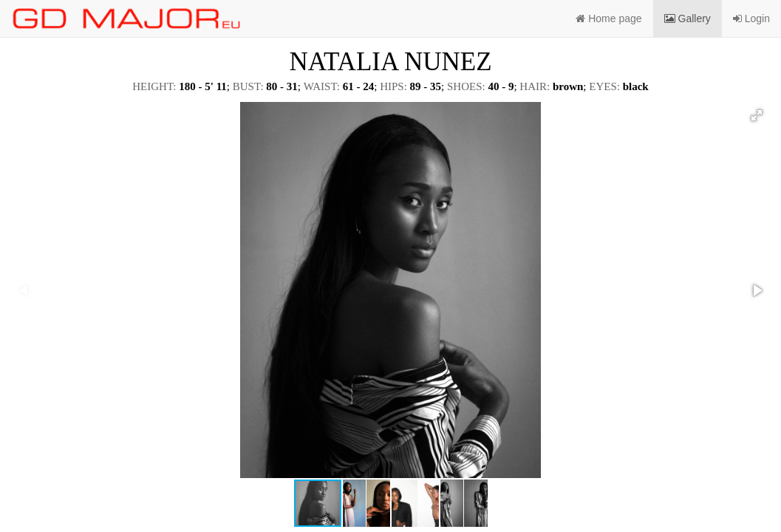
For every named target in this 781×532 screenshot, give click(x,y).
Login (751, 18)
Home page (608, 18)
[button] (757, 115)
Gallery (688, 18)
